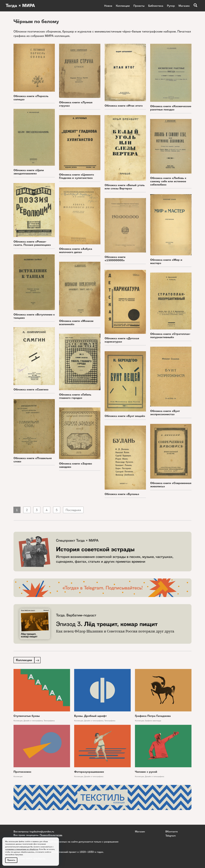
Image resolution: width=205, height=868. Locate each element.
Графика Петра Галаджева (153, 716)
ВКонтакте (172, 831)
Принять (11, 860)
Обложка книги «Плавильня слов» (33, 460)
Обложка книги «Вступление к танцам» (34, 316)
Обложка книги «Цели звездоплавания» (29, 172)
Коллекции (123, 6)
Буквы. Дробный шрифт (90, 716)
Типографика (49, 721)
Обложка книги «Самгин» (31, 389)
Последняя (73, 510)
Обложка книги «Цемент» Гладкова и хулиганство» (77, 176)
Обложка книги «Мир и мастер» (166, 261)
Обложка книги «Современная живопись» (171, 485)
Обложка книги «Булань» (122, 494)
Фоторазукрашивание (89, 772)
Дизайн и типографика (33, 721)
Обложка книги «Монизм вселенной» (76, 323)
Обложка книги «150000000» (115, 259)
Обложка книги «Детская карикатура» (122, 340)
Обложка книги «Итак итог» (124, 106)
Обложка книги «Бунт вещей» (125, 416)
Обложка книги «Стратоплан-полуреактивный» (170, 336)
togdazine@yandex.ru (42, 831)
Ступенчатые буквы (27, 716)
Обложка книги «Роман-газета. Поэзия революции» (32, 243)
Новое (108, 6)
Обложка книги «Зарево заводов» (76, 465)
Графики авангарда (153, 721)
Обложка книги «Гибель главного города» (75, 396)
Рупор (171, 6)
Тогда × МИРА (20, 6)
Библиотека (156, 6)
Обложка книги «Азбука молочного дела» (76, 250)
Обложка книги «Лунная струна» (76, 104)
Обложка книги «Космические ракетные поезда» (171, 108)
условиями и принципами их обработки (22, 849)
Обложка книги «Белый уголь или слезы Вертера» (125, 187)
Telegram (171, 835)
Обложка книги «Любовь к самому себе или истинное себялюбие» (168, 181)
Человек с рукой (146, 772)
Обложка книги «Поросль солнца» (31, 98)
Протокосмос (22, 772)
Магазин (184, 6)
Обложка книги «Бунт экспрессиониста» (165, 413)
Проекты (139, 6)
